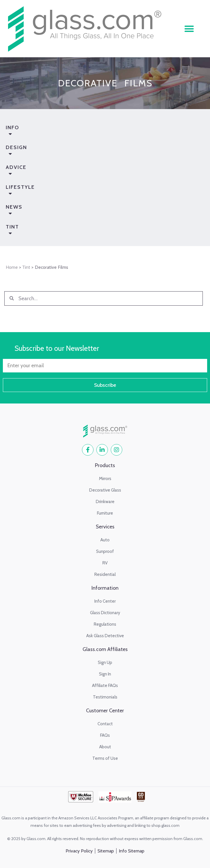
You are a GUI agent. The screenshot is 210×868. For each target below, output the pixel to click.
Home (12, 267)
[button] (189, 29)
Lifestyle (98, 191)
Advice (98, 172)
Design (98, 152)
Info (98, 132)
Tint (98, 231)
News (98, 211)
